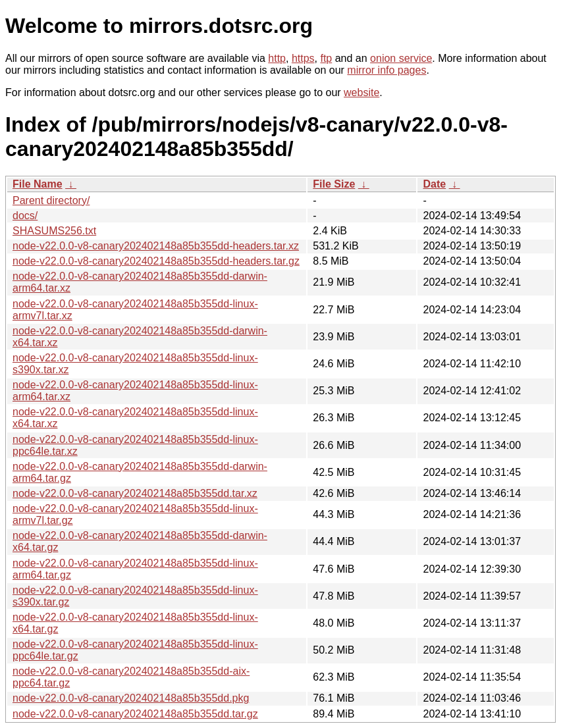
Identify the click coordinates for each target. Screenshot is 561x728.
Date (434, 184)
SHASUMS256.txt (54, 231)
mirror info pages (387, 70)
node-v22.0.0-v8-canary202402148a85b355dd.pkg (131, 698)
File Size (334, 184)
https (303, 58)
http (277, 58)
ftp (326, 58)
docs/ (25, 216)
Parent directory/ (51, 200)
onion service (401, 58)
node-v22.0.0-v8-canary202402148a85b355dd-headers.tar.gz (156, 261)
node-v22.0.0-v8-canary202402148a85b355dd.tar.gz (135, 714)
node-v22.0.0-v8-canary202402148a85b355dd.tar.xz (135, 493)
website (361, 92)
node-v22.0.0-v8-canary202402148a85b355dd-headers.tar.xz (156, 246)
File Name (38, 184)
